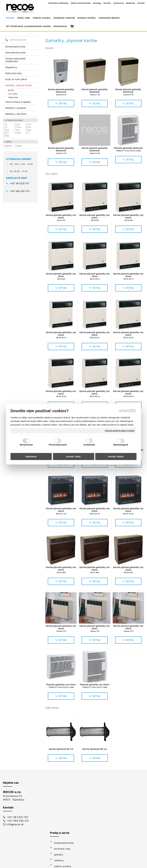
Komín (49, 48)
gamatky (60, 804)
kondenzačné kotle (65, 793)
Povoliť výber (73, 456)
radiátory (60, 810)
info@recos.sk (15, 824)
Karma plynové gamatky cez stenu (61, 218)
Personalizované (58, 445)
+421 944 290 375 (18, 821)
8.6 (7, 136)
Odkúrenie (52, 708)
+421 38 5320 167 (20, 183)
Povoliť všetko (116, 456)
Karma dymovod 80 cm (95, 749)
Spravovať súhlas (124, 864)
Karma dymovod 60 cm (61, 749)
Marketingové (121, 445)
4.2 (18, 130)
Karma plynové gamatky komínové (61, 92)
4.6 (30, 130)
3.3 (29, 127)
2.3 (18, 124)
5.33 (19, 133)
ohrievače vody (64, 799)
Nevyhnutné (26, 445)
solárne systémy (64, 816)
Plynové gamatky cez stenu (61, 686)
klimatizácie (62, 834)
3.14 (19, 127)
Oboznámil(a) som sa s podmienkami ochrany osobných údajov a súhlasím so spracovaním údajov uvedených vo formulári (121, 831)
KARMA (9, 146)
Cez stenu (52, 174)
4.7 (7, 133)
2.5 (30, 124)
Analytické (89, 445)
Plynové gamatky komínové (128, 149)
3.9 (7, 130)
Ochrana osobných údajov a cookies (120, 430)
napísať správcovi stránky (70, 864)
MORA (19, 146)
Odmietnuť (31, 456)
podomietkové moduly (67, 828)
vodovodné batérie (66, 822)
